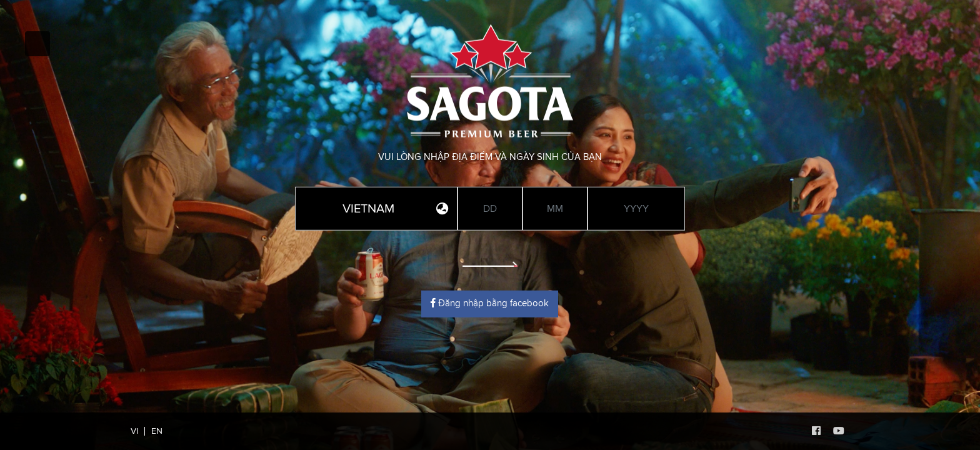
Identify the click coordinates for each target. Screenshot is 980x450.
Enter (490, 256)
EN (157, 431)
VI (134, 431)
